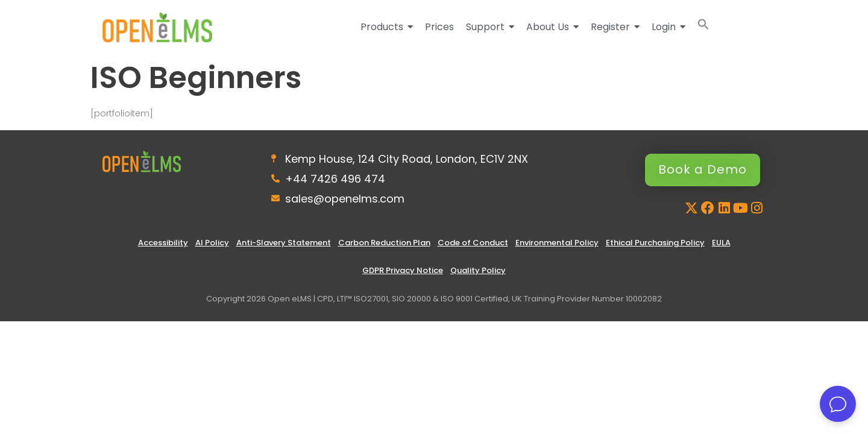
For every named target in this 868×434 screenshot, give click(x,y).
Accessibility (163, 243)
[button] (703, 27)
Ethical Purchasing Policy (655, 243)
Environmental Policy (557, 243)
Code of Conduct (473, 243)
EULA (721, 243)
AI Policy (212, 243)
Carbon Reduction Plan (384, 243)
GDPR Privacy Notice (403, 270)
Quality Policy (478, 270)
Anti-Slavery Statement (284, 243)
